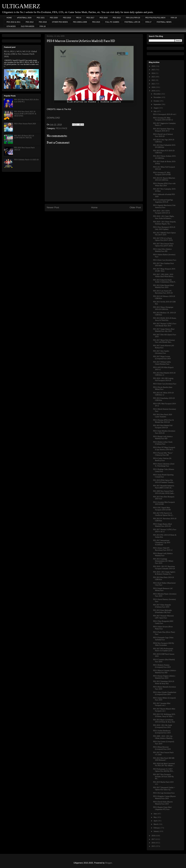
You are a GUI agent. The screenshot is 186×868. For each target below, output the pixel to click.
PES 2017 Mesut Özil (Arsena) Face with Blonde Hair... (164, 341)
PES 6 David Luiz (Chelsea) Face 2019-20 (163, 135)
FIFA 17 (148, 22)
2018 (154, 836)
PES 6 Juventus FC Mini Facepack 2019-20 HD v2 (163, 119)
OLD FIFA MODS (28, 26)
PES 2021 (41, 18)
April (156, 821)
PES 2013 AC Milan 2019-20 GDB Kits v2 (163, 394)
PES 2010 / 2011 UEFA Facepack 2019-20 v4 (162, 212)
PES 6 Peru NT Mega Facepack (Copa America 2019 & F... (164, 449)
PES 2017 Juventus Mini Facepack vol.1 (162, 704)
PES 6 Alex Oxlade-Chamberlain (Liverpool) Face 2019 (165, 693)
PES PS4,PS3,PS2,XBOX (155, 18)
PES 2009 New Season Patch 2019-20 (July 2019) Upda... (164, 492)
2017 (154, 839)
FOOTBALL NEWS (164, 22)
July (155, 111)
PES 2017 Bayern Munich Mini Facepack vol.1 (164, 710)
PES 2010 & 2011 (13, 22)
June (155, 814)
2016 (154, 843)
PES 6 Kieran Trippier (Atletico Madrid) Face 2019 (164, 677)
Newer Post (53, 207)
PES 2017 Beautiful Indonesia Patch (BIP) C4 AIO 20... (164, 487)
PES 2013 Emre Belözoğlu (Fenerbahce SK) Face (163, 611)
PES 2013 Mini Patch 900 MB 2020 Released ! (164, 759)
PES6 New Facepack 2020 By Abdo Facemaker (164, 644)
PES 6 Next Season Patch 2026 (25, 124)
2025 (154, 70)
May (155, 817)
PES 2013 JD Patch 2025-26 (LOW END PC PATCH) (24, 137)
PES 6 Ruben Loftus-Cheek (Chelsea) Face (163, 443)
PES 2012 (30, 22)
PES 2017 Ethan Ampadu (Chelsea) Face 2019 (162, 606)
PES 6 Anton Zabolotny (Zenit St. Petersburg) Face (164, 465)
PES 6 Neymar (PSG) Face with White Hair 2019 (164, 185)
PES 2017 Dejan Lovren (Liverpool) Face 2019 (162, 358)
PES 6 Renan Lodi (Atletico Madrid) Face (163, 555)
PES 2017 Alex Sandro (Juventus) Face (161, 352)
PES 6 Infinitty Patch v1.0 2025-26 (26, 160)
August (156, 108)
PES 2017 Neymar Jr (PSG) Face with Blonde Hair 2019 (165, 325)
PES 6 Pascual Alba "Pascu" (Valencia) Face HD (163, 454)
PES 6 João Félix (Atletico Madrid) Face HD (162, 250)
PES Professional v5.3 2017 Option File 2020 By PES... (164, 770)
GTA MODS (11, 26)
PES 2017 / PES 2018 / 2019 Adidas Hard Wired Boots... (164, 276)
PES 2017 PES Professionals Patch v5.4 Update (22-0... (163, 650)
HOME (9, 18)
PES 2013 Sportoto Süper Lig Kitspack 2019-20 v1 (163, 130)
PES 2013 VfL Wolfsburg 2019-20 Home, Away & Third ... (164, 715)
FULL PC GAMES (112, 22)
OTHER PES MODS (60, 22)
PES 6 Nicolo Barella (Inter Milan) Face (163, 388)
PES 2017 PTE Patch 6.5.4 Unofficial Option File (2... (163, 514)
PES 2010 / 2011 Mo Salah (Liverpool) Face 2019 (163, 726)
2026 (154, 66)
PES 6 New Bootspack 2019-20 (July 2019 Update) (164, 228)
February (157, 828)
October (157, 101)
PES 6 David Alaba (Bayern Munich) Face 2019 (163, 803)
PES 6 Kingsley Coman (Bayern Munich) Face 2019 (164, 797)
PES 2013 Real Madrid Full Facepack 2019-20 (163, 427)
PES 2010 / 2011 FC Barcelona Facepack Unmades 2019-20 (164, 568)
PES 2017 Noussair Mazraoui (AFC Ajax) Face (163, 617)
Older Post (135, 207)
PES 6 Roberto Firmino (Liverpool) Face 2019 (162, 666)
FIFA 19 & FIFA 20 (133, 18)
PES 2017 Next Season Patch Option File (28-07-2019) (163, 245)
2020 (154, 87)
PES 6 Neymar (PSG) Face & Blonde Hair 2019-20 (163, 421)
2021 (154, 84)
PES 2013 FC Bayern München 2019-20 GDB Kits (164, 179)
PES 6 (79, 18)
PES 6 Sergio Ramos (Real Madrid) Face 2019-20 (163, 525)
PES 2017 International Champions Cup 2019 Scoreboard (162, 543)
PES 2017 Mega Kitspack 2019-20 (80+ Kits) (164, 270)
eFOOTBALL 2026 (24, 18)
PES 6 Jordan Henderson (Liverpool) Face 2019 (162, 732)
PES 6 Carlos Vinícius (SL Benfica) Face (162, 459)
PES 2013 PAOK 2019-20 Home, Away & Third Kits (165, 319)
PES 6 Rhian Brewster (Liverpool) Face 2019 (162, 748)
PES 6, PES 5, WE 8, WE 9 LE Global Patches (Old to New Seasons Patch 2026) (20, 54)
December (157, 94)
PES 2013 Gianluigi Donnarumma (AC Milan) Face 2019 (163, 561)
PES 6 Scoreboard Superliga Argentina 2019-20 (163, 201)
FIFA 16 (43, 26)
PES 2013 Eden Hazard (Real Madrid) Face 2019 (163, 286)
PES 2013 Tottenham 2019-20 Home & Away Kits (164, 682)
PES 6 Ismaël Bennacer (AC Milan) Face (163, 590)
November (157, 97)
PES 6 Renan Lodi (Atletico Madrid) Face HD (163, 438)
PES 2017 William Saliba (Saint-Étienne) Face (162, 363)
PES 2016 (43, 22)
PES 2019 (67, 18)
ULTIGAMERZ (21, 6)
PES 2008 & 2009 (80, 22)
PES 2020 (54, 18)
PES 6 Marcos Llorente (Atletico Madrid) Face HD (165, 672)
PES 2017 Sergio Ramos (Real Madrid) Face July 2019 (164, 330)
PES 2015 (96, 22)
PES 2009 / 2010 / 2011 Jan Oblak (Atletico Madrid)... (163, 737)
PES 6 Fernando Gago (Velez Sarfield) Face (163, 639)
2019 (154, 91)
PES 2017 (90, 18)
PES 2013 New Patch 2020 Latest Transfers (163, 416)
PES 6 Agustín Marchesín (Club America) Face (164, 206)
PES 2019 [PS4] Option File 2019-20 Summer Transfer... (164, 481)
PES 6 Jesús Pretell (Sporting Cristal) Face (163, 476)
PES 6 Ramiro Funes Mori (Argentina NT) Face (162, 808)
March (156, 824)
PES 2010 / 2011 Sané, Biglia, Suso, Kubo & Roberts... (164, 217)
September (157, 104)
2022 (154, 80)
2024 (154, 73)
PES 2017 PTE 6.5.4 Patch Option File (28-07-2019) (163, 239)
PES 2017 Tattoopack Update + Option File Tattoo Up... (164, 789)
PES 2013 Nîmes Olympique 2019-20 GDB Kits (163, 308)
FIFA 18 (174, 18)
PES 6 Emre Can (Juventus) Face (165, 260)
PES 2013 (117, 18)
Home (94, 207)
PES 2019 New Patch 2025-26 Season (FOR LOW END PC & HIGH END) (25, 114)
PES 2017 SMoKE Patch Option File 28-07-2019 (164, 234)
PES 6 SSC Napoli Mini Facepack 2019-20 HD (162, 509)
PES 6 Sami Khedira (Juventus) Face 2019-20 (164, 432)
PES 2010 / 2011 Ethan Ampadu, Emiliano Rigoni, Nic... (165, 223)
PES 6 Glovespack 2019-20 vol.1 (165, 114)
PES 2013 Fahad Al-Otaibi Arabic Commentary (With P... (165, 281)
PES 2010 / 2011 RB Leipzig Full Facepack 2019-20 (163, 379)
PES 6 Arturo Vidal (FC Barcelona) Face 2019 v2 (163, 549)
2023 (154, 77)
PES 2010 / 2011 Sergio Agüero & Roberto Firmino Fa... (164, 573)
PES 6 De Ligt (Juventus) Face (164, 793)
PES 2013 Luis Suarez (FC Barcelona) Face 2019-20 (163, 292)
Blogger (108, 863)
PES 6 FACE (62, 128)
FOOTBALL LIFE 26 (132, 22)
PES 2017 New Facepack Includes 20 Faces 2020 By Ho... (163, 777)
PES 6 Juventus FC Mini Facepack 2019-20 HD (162, 174)
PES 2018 (103, 18)
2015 (154, 846)
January (156, 831)
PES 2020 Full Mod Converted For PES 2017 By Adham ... (164, 765)
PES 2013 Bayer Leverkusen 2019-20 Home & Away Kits (164, 721)
